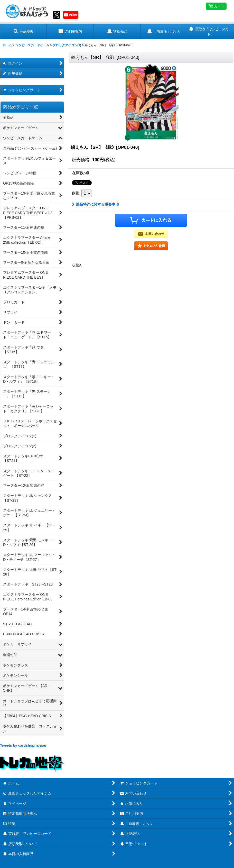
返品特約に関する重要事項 (95, 204)
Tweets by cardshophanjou (23, 745)
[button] (23, 31)
